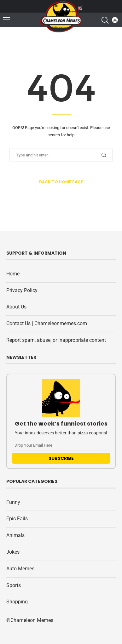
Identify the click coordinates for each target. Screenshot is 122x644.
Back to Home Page (61, 182)
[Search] (105, 20)
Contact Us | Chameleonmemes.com (47, 323)
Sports (14, 585)
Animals (15, 535)
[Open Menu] (7, 20)
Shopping (17, 602)
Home (13, 274)
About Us (16, 307)
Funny (13, 502)
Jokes (13, 552)
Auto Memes (20, 569)
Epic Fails (17, 519)
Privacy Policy (22, 290)
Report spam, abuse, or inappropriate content (56, 340)
